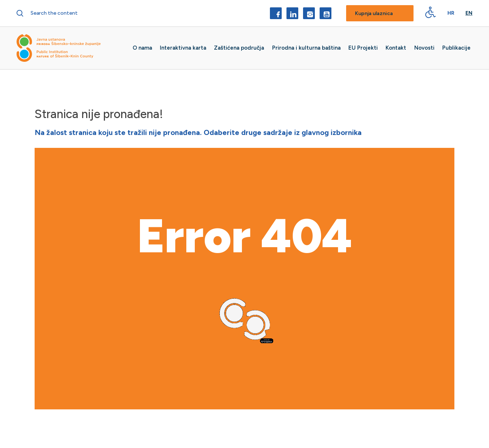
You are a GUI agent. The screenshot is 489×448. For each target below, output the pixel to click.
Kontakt (396, 48)
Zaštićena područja (239, 48)
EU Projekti (363, 48)
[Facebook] (276, 13)
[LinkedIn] (292, 13)
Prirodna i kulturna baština (306, 48)
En (469, 13)
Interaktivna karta (183, 48)
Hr (451, 13)
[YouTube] (326, 13)
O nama (142, 48)
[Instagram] (309, 13)
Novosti (424, 48)
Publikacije (456, 48)
